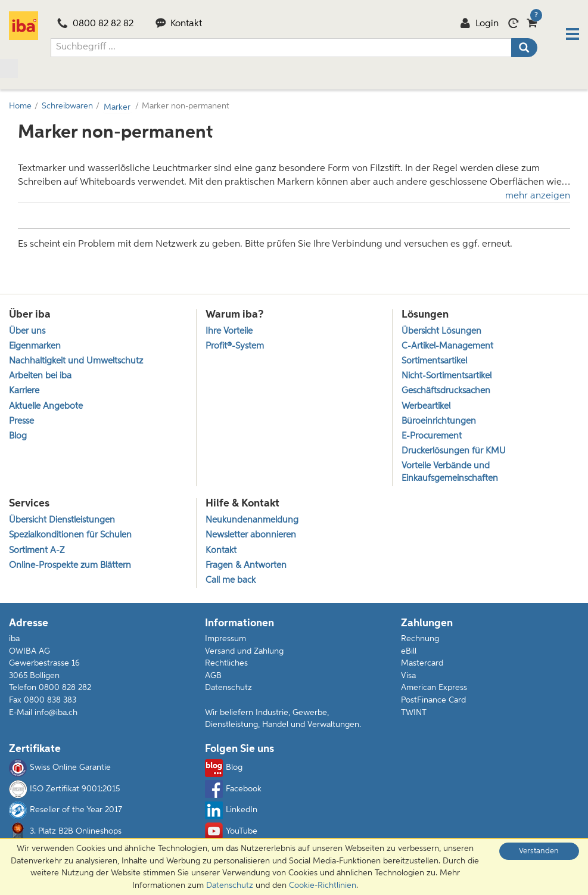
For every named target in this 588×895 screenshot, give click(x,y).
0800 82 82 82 (95, 24)
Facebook (233, 791)
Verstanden (539, 851)
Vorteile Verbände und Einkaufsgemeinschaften (450, 473)
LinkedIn (231, 812)
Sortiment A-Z (37, 551)
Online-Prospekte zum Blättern (70, 567)
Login (479, 24)
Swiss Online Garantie (60, 770)
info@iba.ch (56, 714)
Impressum (225, 641)
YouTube (231, 833)
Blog (18, 436)
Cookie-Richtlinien (323, 885)
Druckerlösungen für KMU (454, 451)
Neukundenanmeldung (252, 522)
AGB (213, 678)
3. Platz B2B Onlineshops (65, 833)
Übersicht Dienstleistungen (62, 522)
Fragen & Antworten (246, 567)
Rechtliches (226, 665)
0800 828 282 (65, 689)
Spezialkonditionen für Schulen (70, 537)
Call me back (231, 582)
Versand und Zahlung (244, 652)
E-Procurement (432, 436)
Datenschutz (228, 689)
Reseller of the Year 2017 (66, 812)
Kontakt (179, 24)
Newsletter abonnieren (251, 537)
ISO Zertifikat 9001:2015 (64, 791)
